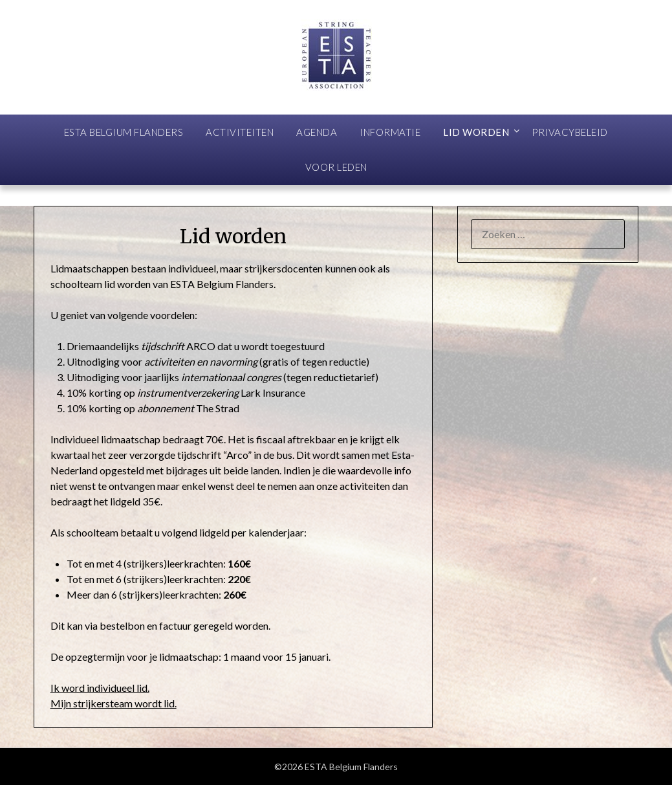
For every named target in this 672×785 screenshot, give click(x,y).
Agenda (317, 132)
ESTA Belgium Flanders (124, 132)
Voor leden (336, 167)
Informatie (390, 132)
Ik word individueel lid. (100, 688)
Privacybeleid (570, 132)
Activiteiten (240, 132)
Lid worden (476, 132)
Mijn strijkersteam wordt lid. (114, 703)
